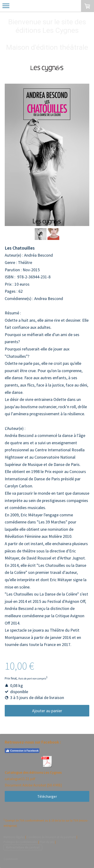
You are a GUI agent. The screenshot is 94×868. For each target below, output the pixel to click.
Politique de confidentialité (21, 842)
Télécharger (47, 796)
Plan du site (47, 842)
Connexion (11, 859)
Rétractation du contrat (23, 847)
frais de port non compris (32, 679)
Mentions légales (14, 837)
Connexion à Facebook (22, 751)
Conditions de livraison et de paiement (51, 837)
